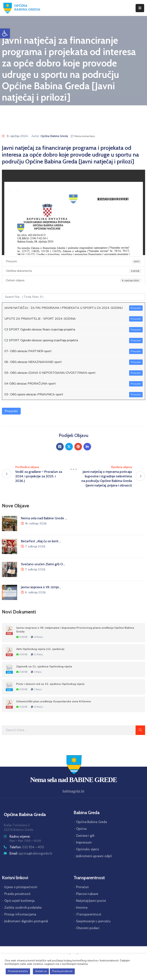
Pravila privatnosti (17, 894)
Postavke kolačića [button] (18, 971)
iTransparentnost (89, 914)
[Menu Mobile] (140, 8)
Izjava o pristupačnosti (21, 887)
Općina (81, 829)
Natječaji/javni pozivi (91, 901)
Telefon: (27, 847)
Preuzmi (136, 308)
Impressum (84, 842)
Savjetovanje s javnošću (93, 921)
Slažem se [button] (41, 971)
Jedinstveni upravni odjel (94, 856)
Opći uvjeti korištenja (19, 901)
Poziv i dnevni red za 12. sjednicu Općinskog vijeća (50, 684)
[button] (5, 33)
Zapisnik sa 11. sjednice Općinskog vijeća (44, 666)
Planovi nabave (87, 894)
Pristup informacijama (20, 914)
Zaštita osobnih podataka (23, 907)
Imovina (82, 907)
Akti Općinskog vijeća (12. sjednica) (40, 649)
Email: (31, 853)
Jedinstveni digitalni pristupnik (26, 921)
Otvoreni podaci (88, 928)
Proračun (83, 887)
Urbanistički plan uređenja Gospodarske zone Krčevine (54, 701)
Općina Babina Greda (54, 136)
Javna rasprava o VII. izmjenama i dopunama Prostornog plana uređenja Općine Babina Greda (75, 630)
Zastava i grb (85, 836)
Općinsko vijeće (87, 849)
